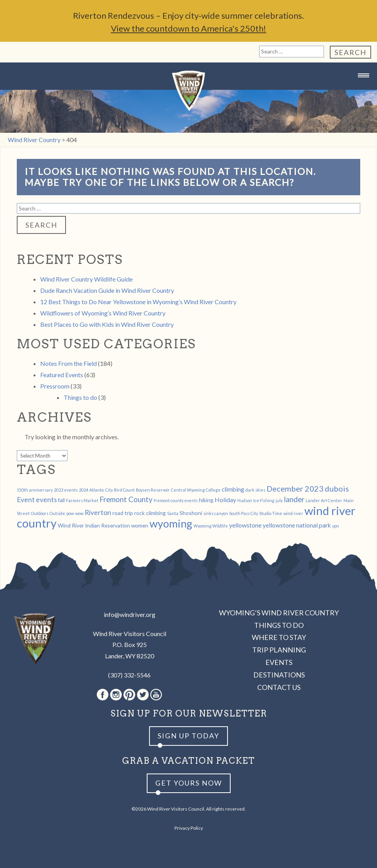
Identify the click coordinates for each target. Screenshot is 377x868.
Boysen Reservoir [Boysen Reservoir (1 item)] (153, 490)
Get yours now (189, 783)
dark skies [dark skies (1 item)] (255, 490)
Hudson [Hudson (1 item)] (245, 500)
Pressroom (55, 386)
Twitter (143, 695)
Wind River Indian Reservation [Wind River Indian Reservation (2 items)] (94, 525)
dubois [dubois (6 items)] (337, 488)
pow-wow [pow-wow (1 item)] (75, 513)
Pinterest (129, 695)
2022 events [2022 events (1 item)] (66, 490)
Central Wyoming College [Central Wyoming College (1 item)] (196, 490)
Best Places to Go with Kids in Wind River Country (107, 324)
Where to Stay (279, 637)
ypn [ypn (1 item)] (336, 526)
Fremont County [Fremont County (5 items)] (126, 499)
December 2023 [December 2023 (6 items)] (295, 488)
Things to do (80, 397)
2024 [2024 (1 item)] (84, 490)
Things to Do (279, 625)
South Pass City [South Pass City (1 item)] (244, 513)
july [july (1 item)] (279, 500)
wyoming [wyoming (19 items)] (171, 523)
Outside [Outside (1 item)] (57, 513)
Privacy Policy (189, 828)
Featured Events (62, 375)
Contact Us (279, 687)
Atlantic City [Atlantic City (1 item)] (101, 490)
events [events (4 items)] (46, 500)
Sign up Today (188, 736)
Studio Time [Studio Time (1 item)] (271, 513)
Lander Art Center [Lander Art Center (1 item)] (324, 500)
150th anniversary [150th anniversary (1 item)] (35, 490)
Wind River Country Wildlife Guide (86, 279)
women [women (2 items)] (140, 525)
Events (279, 662)
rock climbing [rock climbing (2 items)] (150, 513)
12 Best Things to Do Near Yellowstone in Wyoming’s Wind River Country (138, 302)
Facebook (103, 695)
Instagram (116, 695)
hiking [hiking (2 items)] (206, 500)
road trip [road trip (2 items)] (123, 513)
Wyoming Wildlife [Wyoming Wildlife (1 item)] (211, 526)
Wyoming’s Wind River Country (279, 613)
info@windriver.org (130, 614)
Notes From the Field (68, 363)
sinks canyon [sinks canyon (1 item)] (216, 513)
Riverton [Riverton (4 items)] (98, 512)
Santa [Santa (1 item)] (173, 513)
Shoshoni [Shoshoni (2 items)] (191, 513)
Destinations (279, 675)
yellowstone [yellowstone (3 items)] (245, 525)
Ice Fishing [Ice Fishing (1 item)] (264, 500)
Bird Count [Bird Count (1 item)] (124, 490)
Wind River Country (188, 91)
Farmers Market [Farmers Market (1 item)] (82, 500)
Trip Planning (279, 650)
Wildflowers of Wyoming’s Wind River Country (103, 313)
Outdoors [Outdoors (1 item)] (40, 513)
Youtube (156, 695)
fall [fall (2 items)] (61, 500)
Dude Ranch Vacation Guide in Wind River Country (107, 290)
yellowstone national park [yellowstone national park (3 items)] (297, 525)
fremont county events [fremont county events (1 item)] (176, 500)
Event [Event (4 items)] (26, 500)
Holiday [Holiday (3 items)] (225, 500)
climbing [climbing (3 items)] (233, 489)
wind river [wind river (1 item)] (293, 513)
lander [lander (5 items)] (294, 499)
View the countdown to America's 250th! (188, 28)
